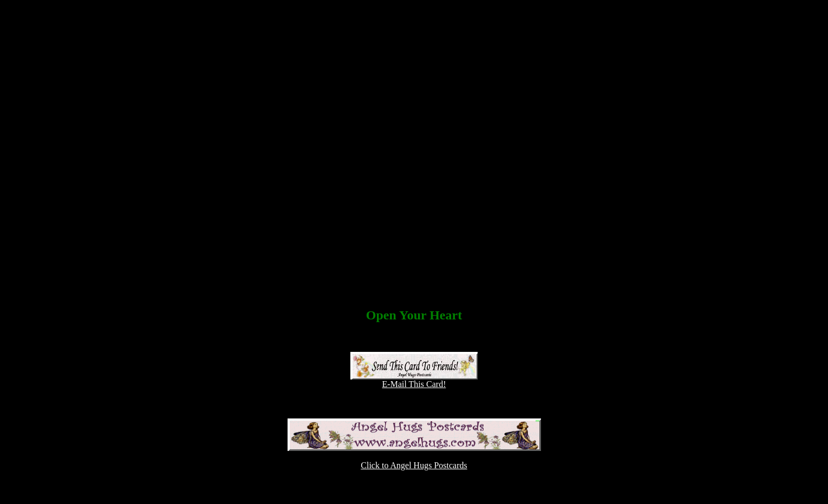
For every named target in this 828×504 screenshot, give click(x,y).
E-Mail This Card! (414, 380)
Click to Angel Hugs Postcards (414, 465)
